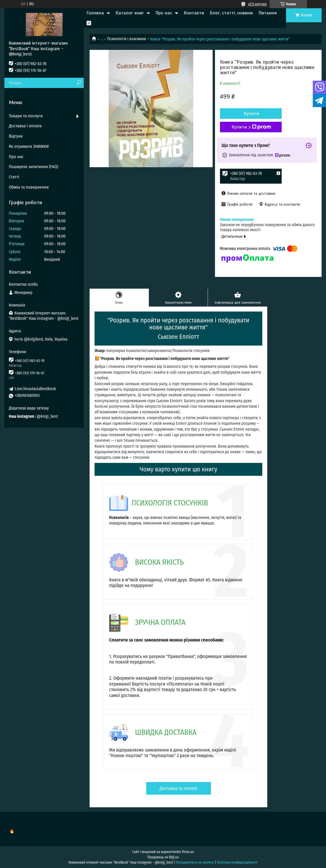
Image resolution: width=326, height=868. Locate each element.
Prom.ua (188, 852)
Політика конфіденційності (237, 862)
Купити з (251, 127)
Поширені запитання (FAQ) (33, 167)
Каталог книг (130, 13)
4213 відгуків (257, 4)
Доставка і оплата (25, 126)
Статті (14, 177)
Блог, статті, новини (231, 13)
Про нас (164, 13)
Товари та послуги (26, 116)
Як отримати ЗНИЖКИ (29, 146)
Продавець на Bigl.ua (163, 857)
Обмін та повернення (29, 187)
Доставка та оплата (178, 788)
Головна (95, 13)
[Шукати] (79, 83)
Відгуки (16, 136)
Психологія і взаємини (127, 39)
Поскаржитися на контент (195, 862)
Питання (268, 13)
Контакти (194, 13)
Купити (251, 114)
